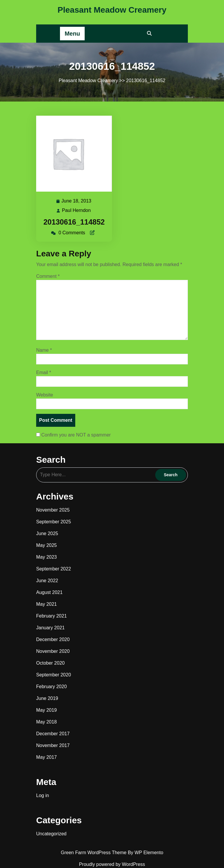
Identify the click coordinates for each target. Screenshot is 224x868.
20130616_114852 (74, 222)
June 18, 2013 (77, 201)
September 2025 (54, 522)
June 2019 (47, 698)
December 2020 (53, 639)
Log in (43, 795)
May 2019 (46, 710)
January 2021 (50, 628)
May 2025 (46, 545)
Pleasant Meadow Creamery (112, 10)
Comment (48, 276)
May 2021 (46, 604)
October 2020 (50, 663)
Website (45, 395)
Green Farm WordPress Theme (94, 853)
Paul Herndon (77, 211)
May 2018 (46, 722)
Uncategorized (51, 834)
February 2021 (51, 616)
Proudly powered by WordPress (112, 864)
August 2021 (49, 592)
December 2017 (53, 734)
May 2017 (46, 757)
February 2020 (51, 687)
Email (44, 372)
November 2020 (53, 651)
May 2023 (46, 557)
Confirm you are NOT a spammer (73, 435)
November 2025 (53, 510)
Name (44, 350)
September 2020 (54, 675)
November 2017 (53, 745)
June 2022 (47, 581)
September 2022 (54, 569)
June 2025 (47, 533)
